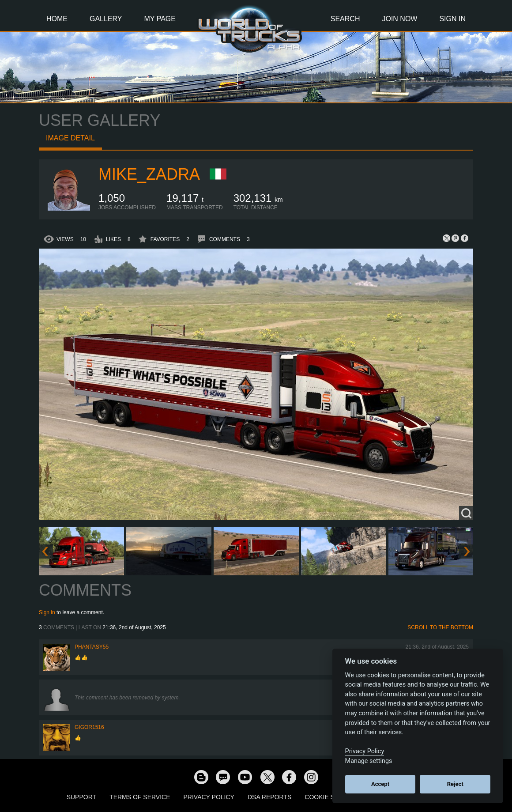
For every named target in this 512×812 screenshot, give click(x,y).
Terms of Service (140, 797)
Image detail (70, 138)
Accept (380, 784)
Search (345, 19)
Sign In (452, 19)
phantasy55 (92, 647)
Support (81, 797)
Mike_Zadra (149, 174)
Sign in (47, 612)
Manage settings (369, 761)
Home (57, 19)
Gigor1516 (89, 727)
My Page (160, 19)
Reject (455, 784)
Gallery (106, 19)
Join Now (399, 19)
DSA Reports (269, 797)
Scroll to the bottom (440, 627)
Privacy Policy (209, 797)
